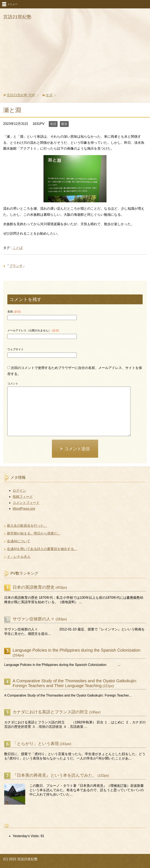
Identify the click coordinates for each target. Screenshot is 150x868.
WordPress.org (24, 509)
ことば (18, 248)
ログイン (19, 491)
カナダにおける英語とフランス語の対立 (50, 712)
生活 (53, 124)
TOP (21, 95)
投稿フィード (23, 497)
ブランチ (16, 266)
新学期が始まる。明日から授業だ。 (34, 533)
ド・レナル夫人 (19, 557)
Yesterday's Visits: (27, 836)
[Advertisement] (75, 57)
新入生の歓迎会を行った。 (27, 526)
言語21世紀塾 (17, 17)
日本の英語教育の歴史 (34, 587)
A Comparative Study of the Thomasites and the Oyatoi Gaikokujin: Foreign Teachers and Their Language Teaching (75, 683)
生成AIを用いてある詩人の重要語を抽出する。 (42, 549)
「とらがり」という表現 (36, 744)
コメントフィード (26, 503)
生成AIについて (19, 541)
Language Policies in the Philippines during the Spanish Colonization (76, 650)
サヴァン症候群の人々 (34, 619)
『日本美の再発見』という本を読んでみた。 (55, 775)
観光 (64, 124)
